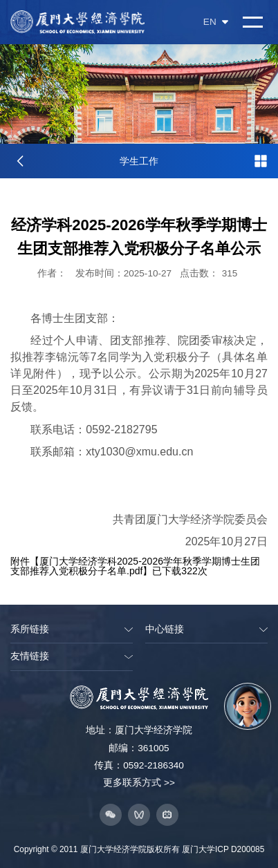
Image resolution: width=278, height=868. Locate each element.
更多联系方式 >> (139, 783)
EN (216, 22)
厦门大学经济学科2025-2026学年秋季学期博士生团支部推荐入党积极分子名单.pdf (135, 566)
